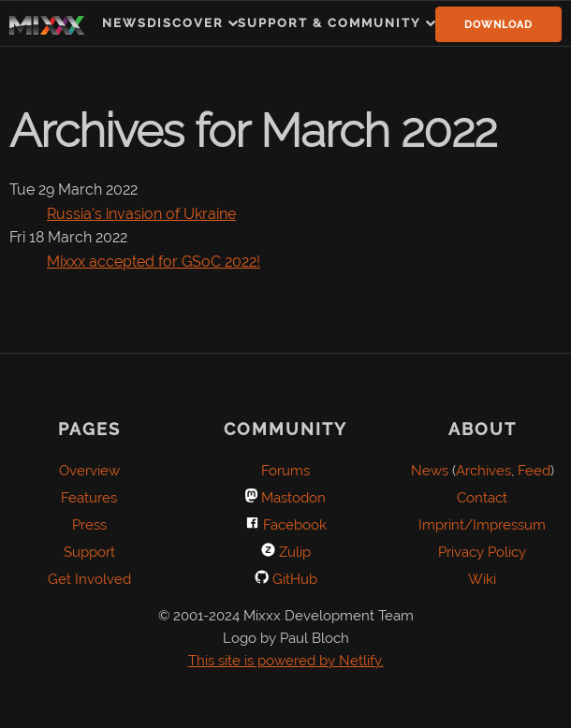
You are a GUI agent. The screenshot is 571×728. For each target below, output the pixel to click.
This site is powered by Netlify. (286, 661)
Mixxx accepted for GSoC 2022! (154, 262)
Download (498, 25)
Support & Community (329, 23)
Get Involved (89, 579)
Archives (483, 471)
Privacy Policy (482, 552)
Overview (89, 471)
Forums (285, 471)
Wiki (482, 579)
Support (89, 552)
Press (89, 525)
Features (89, 498)
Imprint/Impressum (482, 525)
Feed (534, 471)
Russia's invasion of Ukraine (141, 214)
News (124, 23)
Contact (482, 498)
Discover (185, 23)
